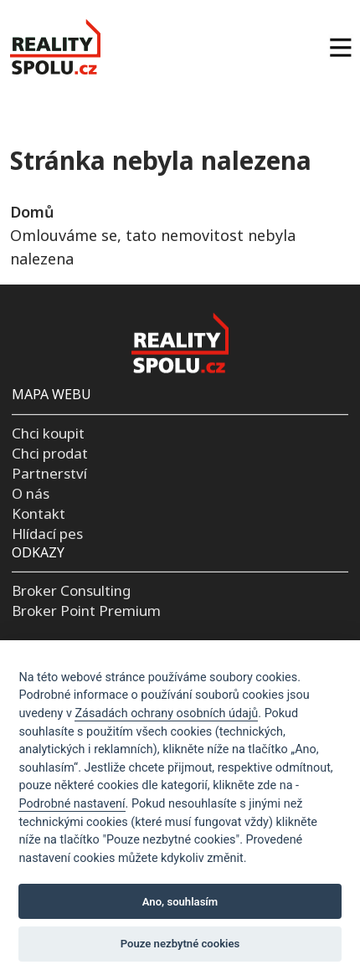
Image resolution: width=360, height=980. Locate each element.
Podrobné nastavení (72, 804)
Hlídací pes (47, 533)
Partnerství (49, 473)
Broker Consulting (71, 590)
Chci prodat (50, 453)
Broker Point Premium (86, 611)
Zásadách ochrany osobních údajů (166, 713)
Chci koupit (48, 433)
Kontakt (39, 513)
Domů (32, 212)
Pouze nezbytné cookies (180, 944)
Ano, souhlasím (180, 902)
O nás (31, 493)
